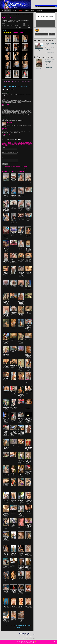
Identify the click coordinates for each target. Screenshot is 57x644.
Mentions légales (32, 638)
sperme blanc (13, 285)
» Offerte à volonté (48, 48)
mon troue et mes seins (13, 339)
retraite (21, 248)
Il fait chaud (28, 193)
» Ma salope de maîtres (49, 43)
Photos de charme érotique (6, 620)
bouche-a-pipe (21, 259)
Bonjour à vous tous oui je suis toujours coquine (13, 233)
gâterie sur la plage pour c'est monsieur (28, 382)
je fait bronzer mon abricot (6, 458)
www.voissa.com (16, 82)
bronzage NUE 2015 (13, 500)
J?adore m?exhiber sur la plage (21, 514)
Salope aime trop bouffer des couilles (6, 249)
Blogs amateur (33, 10)
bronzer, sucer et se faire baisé (28, 500)
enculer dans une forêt (13, 445)
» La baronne (47, 51)
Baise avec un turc (13, 487)
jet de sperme (13, 195)
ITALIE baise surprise (21, 500)
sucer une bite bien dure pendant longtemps (21, 274)
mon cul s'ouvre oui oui (13, 511)
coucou (28, 218)
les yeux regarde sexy (28, 235)
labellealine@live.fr (10, 26)
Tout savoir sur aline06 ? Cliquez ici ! (17, 86)
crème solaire (21, 328)
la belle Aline (6, 195)
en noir (6, 566)
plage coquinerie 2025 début (28, 209)
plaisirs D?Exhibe (13, 421)
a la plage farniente (6, 591)
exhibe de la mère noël (21, 368)
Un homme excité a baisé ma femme (28, 300)
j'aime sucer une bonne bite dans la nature (6, 222)
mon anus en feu (6, 484)
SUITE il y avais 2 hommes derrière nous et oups (21, 419)
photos (28, 434)
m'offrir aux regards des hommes (13, 382)
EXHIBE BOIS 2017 (21, 405)
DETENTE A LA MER (13, 351)
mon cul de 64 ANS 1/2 (13, 206)
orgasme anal (6, 261)
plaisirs (28, 288)
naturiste (13, 458)
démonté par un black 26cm (13, 246)
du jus (28, 312)
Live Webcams (21, 10)
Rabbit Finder (5, 14)
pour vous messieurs (6, 286)
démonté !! (21, 314)
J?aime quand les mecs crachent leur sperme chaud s (28, 327)
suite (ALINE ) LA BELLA (28, 487)
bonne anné (28, 338)
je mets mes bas (28, 593)
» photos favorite (48, 61)
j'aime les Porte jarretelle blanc (28, 553)
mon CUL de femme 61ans (28, 259)
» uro (39, 50)
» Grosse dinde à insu (49, 53)
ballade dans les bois (6, 408)
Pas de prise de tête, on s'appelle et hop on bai (28, 525)
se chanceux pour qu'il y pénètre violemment (6, 433)
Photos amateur (7, 10)
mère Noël (21, 606)
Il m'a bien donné (21, 195)
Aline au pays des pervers (28, 248)
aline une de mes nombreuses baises (28, 581)
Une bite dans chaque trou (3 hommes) (13, 300)
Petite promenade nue (13, 580)
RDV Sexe (27, 10)
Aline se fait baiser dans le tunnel (13, 392)
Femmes (17, 14)
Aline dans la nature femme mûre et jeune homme (13, 475)
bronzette (21, 285)
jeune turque (28, 272)
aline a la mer (21, 352)
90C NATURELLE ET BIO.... (13, 222)
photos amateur (17, 83)
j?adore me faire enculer (13, 312)
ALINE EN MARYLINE (6, 553)
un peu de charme (13, 564)
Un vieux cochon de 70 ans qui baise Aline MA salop (6, 475)
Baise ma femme (21, 487)
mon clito (13, 606)
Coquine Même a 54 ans (13, 540)
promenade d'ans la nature (6, 328)
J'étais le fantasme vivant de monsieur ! (6, 209)
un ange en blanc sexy (13, 553)
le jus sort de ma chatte (28, 368)
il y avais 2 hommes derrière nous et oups (28, 419)
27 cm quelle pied (21, 620)
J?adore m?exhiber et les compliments (6, 514)
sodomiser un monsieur (21, 341)
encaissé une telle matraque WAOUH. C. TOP (6, 528)
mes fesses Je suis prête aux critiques (21, 567)
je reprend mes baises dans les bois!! (28, 461)
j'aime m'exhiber (28, 606)
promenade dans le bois (21, 209)
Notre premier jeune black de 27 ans (21, 474)
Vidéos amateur (14, 10)
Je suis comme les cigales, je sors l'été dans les (13, 592)
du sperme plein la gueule (21, 445)
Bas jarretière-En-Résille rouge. (6, 236)
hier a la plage (28, 182)
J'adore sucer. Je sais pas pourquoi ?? (21, 591)
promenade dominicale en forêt (21, 395)
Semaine (45, 34)
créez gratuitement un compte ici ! (22, 166)
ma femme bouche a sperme (13, 260)
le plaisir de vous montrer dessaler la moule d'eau (21, 461)
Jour (38, 34)
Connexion (55, 2)
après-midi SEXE (13, 328)
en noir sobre (21, 553)
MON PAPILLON (6, 354)
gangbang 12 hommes (28, 511)
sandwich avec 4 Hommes (13, 365)
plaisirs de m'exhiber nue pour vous (6, 392)
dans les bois (21, 232)
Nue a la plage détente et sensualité (21, 302)
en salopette (6, 378)
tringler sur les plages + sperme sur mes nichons (21, 432)
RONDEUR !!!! (21, 218)
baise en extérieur (13, 524)
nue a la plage (13, 619)
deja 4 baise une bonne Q (21, 540)
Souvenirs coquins (6, 272)
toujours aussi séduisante (6, 315)
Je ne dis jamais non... (13, 275)
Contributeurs (39, 10)
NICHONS (13, 182)
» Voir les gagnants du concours (45, 37)
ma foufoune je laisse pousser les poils (28, 355)
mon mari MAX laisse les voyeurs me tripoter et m (6, 419)
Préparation (6, 182)
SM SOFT (21, 577)
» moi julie (47, 49)
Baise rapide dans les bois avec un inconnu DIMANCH (13, 433)
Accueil (2, 10)
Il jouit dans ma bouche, (6, 447)
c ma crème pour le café (28, 392)
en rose (21, 526)
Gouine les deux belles (21, 381)
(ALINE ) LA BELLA (6, 500)
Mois (52, 34)
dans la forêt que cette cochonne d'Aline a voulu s (28, 472)
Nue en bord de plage (6, 341)
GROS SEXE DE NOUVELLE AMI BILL (28, 448)
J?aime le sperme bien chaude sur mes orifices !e (28, 406)
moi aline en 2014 (28, 540)
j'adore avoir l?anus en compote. (6, 538)
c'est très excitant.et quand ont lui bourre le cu (6, 581)
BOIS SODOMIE (13, 407)
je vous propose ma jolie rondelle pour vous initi (6, 302)
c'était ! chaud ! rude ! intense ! (28, 567)
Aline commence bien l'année (21, 182)
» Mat (46, 46)
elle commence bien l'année (6, 365)
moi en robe (6, 606)
